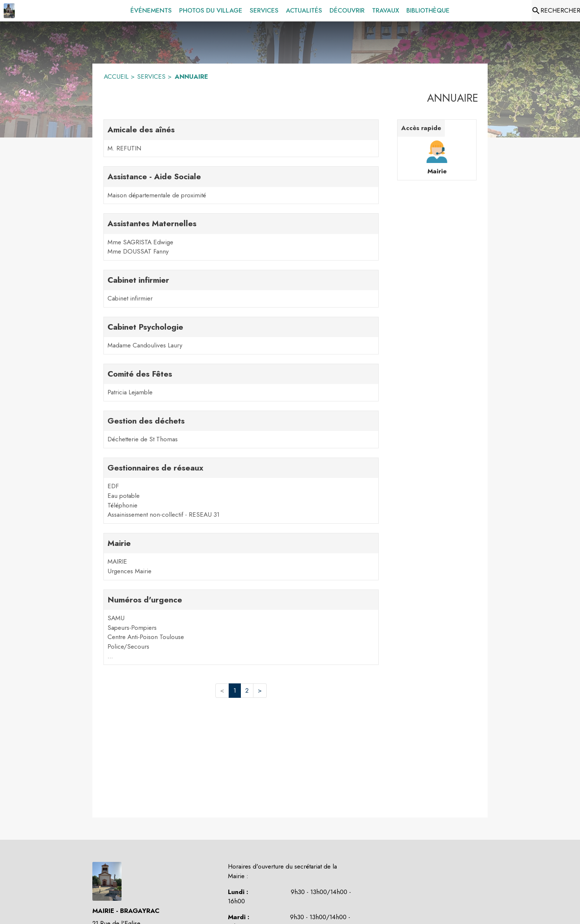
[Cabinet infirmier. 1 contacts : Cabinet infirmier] (241, 289)
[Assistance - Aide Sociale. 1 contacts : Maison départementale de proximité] (241, 185)
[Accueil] (9, 11)
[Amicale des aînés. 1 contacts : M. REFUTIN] (241, 138)
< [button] (222, 690)
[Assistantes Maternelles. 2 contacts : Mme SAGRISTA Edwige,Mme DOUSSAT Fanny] (241, 237)
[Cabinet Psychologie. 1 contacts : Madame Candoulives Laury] (241, 336)
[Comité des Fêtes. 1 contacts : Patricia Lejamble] (241, 383)
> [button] (260, 690)
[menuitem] (151, 11)
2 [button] (247, 690)
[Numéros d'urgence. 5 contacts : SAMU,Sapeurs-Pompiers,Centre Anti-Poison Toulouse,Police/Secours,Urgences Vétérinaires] (241, 627)
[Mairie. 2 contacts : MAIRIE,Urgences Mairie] (241, 557)
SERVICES (151, 77)
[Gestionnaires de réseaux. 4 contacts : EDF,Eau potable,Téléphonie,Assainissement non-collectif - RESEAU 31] (241, 491)
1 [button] (235, 690)
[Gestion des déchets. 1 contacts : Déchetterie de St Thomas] (241, 429)
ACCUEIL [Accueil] (116, 77)
